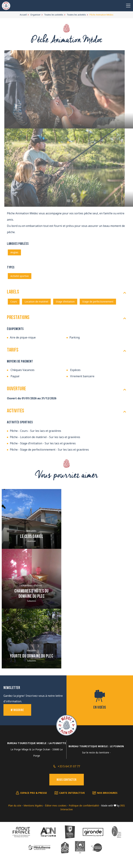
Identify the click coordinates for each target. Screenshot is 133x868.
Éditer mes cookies (56, 806)
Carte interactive (72, 793)
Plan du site (15, 806)
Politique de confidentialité (84, 806)
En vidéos (100, 708)
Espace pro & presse (34, 793)
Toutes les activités (54, 15)
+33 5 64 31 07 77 (69, 766)
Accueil (23, 15)
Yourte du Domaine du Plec (32, 656)
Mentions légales (33, 806)
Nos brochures (107, 793)
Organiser (35, 15)
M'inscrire (17, 710)
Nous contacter (67, 780)
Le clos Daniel (32, 537)
